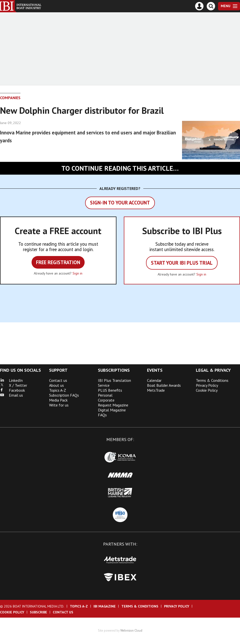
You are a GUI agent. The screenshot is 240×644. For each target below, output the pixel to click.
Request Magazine (113, 405)
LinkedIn (11, 380)
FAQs (102, 415)
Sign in (77, 273)
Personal (105, 395)
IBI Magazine (105, 606)
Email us (11, 395)
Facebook (12, 390)
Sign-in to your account (120, 203)
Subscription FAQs (64, 395)
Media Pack (58, 400)
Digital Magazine (112, 410)
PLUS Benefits (110, 390)
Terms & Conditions (212, 380)
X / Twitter (14, 385)
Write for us (59, 405)
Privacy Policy (207, 385)
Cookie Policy (207, 390)
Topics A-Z (58, 390)
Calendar (154, 380)
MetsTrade (156, 390)
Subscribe (38, 612)
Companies (10, 98)
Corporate (106, 400)
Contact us (58, 380)
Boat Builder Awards (164, 385)
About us (56, 385)
